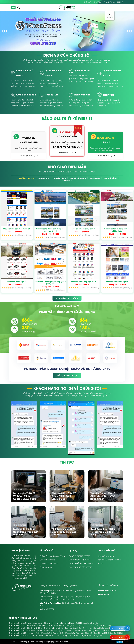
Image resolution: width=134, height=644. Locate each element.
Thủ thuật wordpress (106, 556)
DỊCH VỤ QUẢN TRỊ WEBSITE (80, 560)
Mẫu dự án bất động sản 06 (84, 229)
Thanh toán (110, 2)
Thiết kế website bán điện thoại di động (26, 628)
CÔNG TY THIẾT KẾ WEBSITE (79, 556)
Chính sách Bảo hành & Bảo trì (53, 556)
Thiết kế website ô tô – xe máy (21, 633)
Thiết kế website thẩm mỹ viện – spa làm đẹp (49, 635)
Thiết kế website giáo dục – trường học (86, 635)
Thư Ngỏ (87, 2)
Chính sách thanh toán (49, 563)
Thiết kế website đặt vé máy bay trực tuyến (55, 630)
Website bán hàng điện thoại (84, 282)
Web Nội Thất (44, 178)
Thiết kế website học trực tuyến (22, 630)
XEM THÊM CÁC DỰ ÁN (67, 298)
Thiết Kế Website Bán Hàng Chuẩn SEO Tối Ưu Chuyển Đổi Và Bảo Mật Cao (80, 625)
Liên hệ (120, 2)
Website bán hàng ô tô (17, 282)
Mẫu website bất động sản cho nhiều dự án (117, 230)
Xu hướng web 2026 (26, 178)
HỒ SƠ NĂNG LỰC (67, 376)
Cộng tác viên (46, 567)
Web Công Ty (67, 181)
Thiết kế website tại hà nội (87, 623)
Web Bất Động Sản (78, 178)
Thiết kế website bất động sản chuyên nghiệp (28, 625)
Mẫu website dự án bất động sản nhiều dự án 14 (50, 230)
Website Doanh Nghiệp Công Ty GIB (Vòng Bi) (50, 283)
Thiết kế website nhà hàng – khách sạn (25, 623)
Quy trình (98, 2)
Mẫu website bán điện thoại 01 (17, 229)
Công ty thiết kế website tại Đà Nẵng (59, 623)
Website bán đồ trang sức (117, 282)
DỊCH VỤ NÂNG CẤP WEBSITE (80, 567)
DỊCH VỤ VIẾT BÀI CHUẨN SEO (81, 563)
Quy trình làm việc (47, 560)
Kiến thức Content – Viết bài (109, 560)
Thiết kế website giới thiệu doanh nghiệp (100, 628)
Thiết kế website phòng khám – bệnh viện (92, 630)
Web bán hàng (60, 178)
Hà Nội (100, 563)
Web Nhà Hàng (110, 178)
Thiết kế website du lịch (19, 635)
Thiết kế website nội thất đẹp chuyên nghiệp (63, 628)
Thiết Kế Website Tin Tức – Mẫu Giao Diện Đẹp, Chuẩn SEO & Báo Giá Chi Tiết (91, 633)
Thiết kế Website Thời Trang (47, 633)
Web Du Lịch (95, 178)
